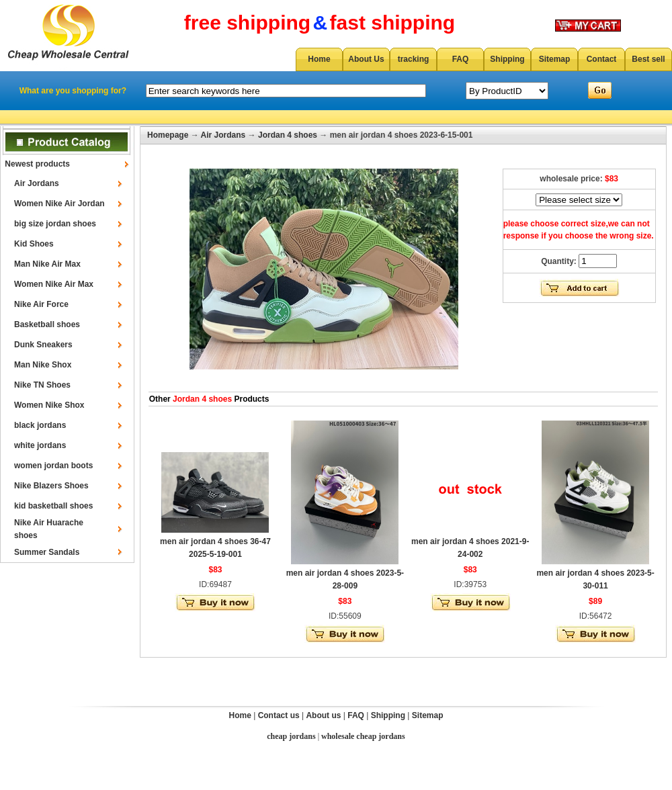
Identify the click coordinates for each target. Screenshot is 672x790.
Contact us (279, 715)
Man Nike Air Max (47, 264)
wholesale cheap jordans (363, 736)
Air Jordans (37, 183)
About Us (366, 59)
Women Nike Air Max (54, 284)
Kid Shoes (34, 244)
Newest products (37, 164)
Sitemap (555, 59)
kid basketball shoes (53, 506)
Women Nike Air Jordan (59, 204)
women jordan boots (53, 466)
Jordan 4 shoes (288, 135)
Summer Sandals (47, 552)
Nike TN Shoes (42, 385)
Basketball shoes (47, 324)
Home (319, 59)
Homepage (168, 135)
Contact (602, 59)
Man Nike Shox (43, 365)
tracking (414, 59)
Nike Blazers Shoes (51, 486)
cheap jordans (291, 736)
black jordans (40, 425)
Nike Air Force (41, 304)
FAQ (461, 59)
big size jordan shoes (55, 224)
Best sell (648, 59)
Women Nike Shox (49, 405)
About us (323, 715)
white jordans (40, 445)
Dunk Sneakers (43, 345)
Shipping (507, 59)
